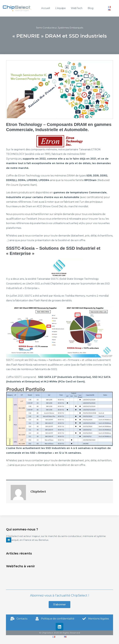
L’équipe (60, 8)
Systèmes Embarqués (70, 28)
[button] (60, 605)
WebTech (77, 8)
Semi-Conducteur (46, 28)
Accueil (46, 8)
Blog (90, 8)
